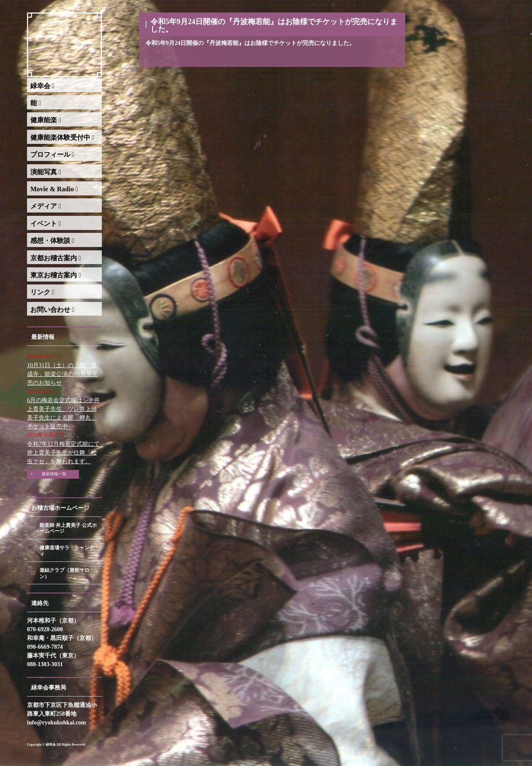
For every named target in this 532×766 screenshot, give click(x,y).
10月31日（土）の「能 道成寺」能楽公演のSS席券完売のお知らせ (62, 374)
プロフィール (52, 154)
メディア (46, 206)
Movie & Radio (54, 189)
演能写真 (46, 172)
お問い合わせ (52, 310)
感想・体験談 (52, 241)
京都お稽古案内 (56, 258)
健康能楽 (46, 120)
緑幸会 (42, 86)
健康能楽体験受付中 (62, 137)
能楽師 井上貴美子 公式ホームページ (68, 528)
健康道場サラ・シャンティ (67, 551)
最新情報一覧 (54, 474)
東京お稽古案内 (56, 275)
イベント (46, 224)
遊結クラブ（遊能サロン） (64, 573)
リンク (42, 292)
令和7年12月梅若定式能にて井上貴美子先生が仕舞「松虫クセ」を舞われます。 (63, 453)
